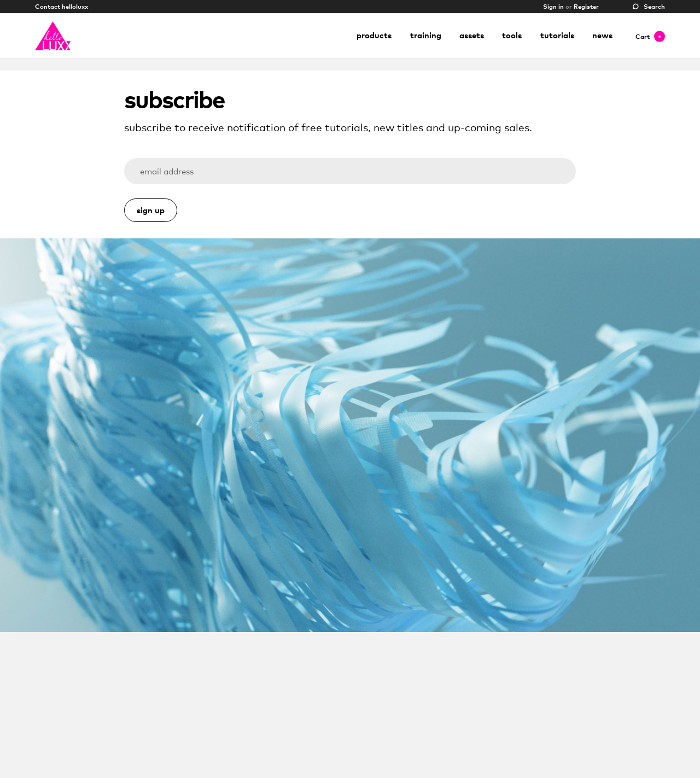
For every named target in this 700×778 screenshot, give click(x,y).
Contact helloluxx (62, 7)
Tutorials (557, 35)
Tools (512, 35)
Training (426, 35)
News (602, 35)
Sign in (553, 7)
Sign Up (151, 210)
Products (374, 35)
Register (586, 7)
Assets (472, 35)
